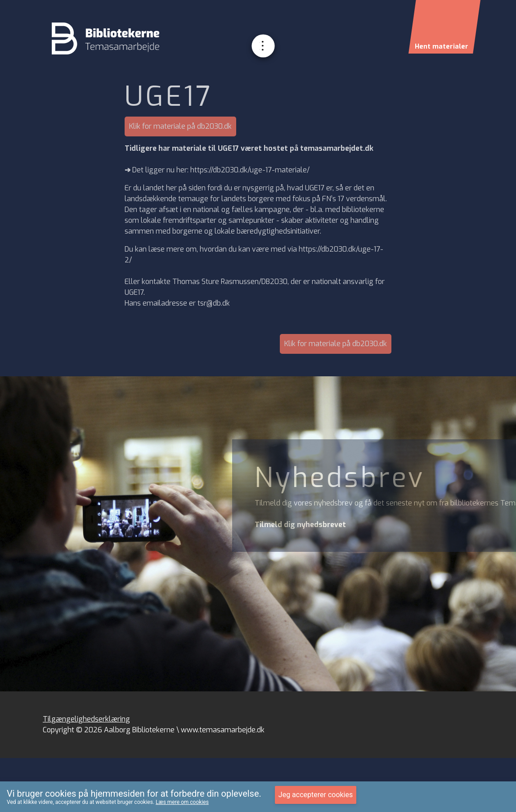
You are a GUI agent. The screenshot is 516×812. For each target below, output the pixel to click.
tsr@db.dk (214, 303)
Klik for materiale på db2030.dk (180, 126)
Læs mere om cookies (182, 802)
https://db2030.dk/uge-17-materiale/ (250, 170)
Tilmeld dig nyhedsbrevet (300, 525)
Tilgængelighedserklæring (86, 719)
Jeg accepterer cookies (316, 795)
